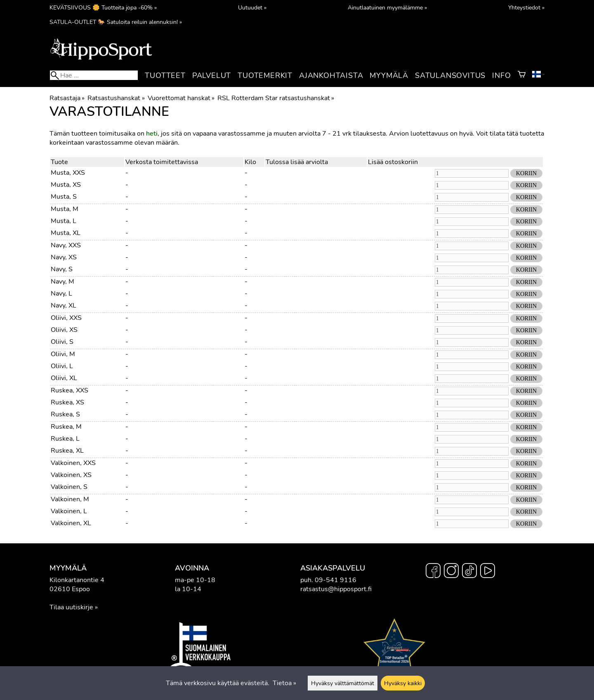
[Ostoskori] (522, 75)
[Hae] (94, 75)
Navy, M (62, 282)
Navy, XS (64, 257)
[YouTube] (488, 572)
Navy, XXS (66, 245)
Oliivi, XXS (66, 318)
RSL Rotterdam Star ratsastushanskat (276, 98)
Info (501, 75)
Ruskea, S (65, 414)
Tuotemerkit (265, 75)
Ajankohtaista (331, 75)
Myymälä (389, 75)
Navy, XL (64, 305)
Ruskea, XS (67, 402)
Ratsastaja (67, 98)
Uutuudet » (252, 7)
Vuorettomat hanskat (181, 98)
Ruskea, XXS (70, 390)
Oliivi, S (62, 342)
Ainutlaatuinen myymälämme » (387, 7)
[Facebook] (433, 572)
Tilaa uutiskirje (71, 607)
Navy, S (62, 269)
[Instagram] (451, 572)
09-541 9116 (336, 580)
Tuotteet (165, 75)
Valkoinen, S (69, 487)
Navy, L (61, 294)
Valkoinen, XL (71, 523)
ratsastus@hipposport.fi (336, 589)
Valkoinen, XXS (73, 463)
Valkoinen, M (70, 499)
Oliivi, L (62, 366)
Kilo (250, 162)
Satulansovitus (450, 75)
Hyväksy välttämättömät (343, 683)
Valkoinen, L (69, 511)
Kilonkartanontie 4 (77, 580)
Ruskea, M (66, 427)
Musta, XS (66, 185)
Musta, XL (66, 233)
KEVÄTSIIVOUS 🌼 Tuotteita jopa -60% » (103, 7)
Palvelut (212, 75)
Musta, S (64, 197)
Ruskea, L (65, 439)
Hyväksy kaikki (403, 683)
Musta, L (64, 221)
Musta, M (65, 209)
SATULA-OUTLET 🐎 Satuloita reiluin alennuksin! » (116, 22)
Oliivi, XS (64, 330)
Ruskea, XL (67, 451)
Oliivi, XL (64, 378)
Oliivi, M (63, 354)
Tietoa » (284, 683)
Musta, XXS (68, 173)
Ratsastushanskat (116, 98)
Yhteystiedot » (526, 7)
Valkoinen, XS (71, 475)
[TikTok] (469, 572)
